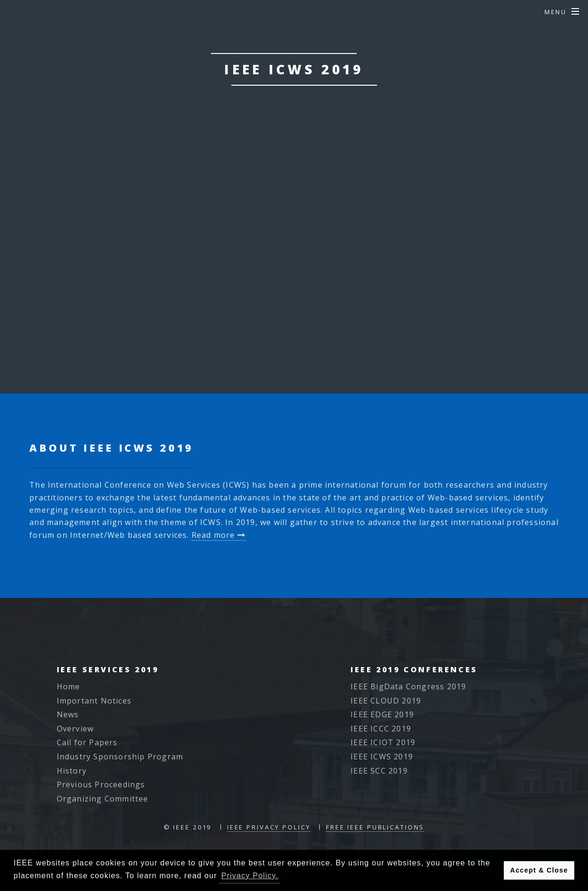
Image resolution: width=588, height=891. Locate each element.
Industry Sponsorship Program (120, 757)
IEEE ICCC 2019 (381, 729)
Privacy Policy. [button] (250, 876)
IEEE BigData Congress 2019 (408, 686)
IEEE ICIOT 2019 (383, 742)
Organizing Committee (103, 799)
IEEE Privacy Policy (269, 827)
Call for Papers (87, 742)
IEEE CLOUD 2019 (386, 701)
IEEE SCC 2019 (379, 771)
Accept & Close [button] (539, 870)
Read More (351, 325)
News (68, 714)
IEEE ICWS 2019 (382, 757)
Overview (75, 729)
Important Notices (94, 701)
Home (69, 686)
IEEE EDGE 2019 (382, 714)
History (72, 771)
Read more (219, 535)
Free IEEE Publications (375, 827)
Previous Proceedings (101, 784)
